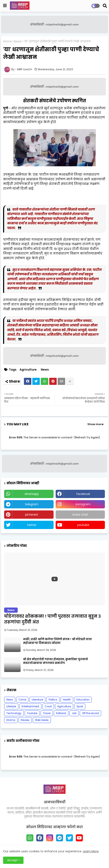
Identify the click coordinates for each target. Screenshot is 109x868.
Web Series (42, 720)
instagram (83, 504)
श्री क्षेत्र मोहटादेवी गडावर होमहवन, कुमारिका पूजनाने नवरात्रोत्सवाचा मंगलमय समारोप (55, 661)
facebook (83, 494)
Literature (37, 700)
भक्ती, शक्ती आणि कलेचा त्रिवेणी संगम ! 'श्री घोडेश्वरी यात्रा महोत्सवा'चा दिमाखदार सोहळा (57, 641)
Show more (95, 424)
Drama (11, 720)
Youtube (32, 713)
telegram (32, 504)
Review (25, 720)
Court (48, 706)
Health (67, 700)
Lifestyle (11, 706)
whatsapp (32, 494)
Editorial (61, 713)
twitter (32, 525)
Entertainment (30, 706)
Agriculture (28, 370)
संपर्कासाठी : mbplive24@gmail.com (54, 24)
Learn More (91, 851)
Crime (22, 700)
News (18, 41)
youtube (83, 525)
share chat (80, 515)
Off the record (90, 713)
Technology (14, 713)
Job (74, 713)
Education (83, 700)
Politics (53, 700)
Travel (47, 713)
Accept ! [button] (13, 860)
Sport (80, 706)
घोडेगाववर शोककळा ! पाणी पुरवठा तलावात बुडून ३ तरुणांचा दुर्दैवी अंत (52, 619)
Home (7, 41)
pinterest (32, 515)
